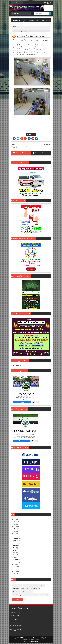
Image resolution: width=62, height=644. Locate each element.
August (15, 545)
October (15, 541)
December (16, 536)
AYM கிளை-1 (40, 39)
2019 (15, 524)
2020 (15, 522)
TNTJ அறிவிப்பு (34, 588)
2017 (15, 529)
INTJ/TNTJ (24, 588)
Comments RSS (34, 641)
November (16, 538)
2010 (15, 574)
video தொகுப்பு (43, 595)
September (16, 543)
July (14, 548)
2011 (15, 571)
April (15, 555)
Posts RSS (26, 641)
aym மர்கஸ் (15, 588)
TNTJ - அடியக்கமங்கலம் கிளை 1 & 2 (31, 638)
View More (17, 600)
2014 (15, 564)
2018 (15, 527)
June (15, 550)
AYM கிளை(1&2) (38, 585)
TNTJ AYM (37, 639)
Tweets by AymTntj (17, 365)
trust (35, 595)
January (15, 562)
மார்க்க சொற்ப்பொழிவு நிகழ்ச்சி (21, 29)
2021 (15, 519)
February (16, 560)
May (14, 553)
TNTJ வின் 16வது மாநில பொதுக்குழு (21, 595)
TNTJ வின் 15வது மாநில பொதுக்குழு (21, 592)
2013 (15, 567)
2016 (15, 531)
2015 (15, 534)
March (15, 557)
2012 (15, 569)
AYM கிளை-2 (26, 585)
